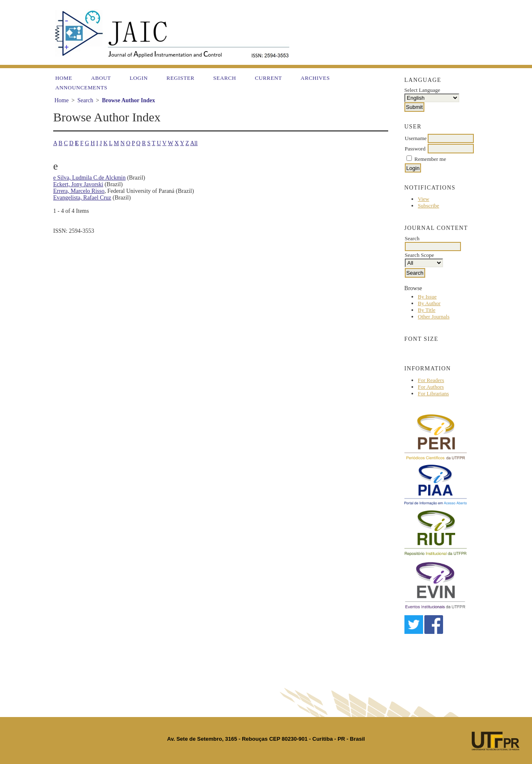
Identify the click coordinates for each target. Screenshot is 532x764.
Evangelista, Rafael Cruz (82, 198)
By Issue (427, 297)
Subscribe (428, 206)
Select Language (422, 90)
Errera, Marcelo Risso (79, 191)
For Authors (431, 387)
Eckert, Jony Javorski (78, 184)
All (194, 143)
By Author (429, 303)
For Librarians (433, 393)
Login (139, 78)
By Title (426, 310)
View (423, 199)
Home (64, 78)
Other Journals (433, 317)
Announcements (81, 87)
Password (415, 149)
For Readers (431, 380)
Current (268, 78)
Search (225, 78)
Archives (315, 78)
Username (416, 138)
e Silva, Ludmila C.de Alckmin (89, 178)
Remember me (430, 159)
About (101, 78)
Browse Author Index (128, 100)
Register (181, 78)
